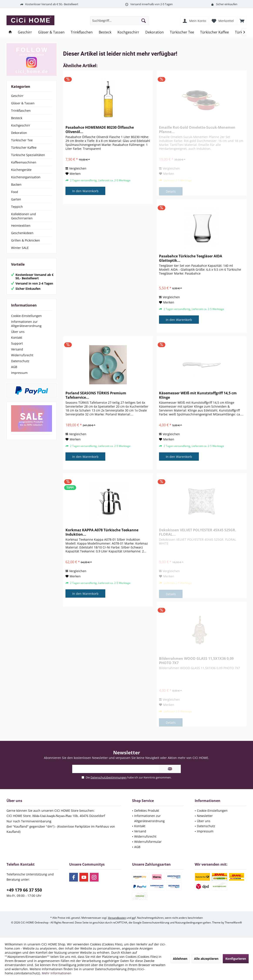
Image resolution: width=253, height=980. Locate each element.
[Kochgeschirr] (128, 32)
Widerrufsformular (148, 842)
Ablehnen (180, 959)
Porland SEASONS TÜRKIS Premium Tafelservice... (96, 395)
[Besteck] (105, 32)
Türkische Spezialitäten (28, 155)
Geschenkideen (22, 233)
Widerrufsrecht (22, 355)
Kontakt (17, 337)
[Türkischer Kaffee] (214, 32)
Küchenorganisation (26, 177)
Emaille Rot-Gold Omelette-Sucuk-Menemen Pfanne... (197, 130)
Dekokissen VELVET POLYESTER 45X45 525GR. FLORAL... (198, 532)
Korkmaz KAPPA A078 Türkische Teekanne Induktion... (102, 532)
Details (171, 191)
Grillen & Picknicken (26, 240)
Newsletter (205, 816)
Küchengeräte (21, 170)
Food (15, 192)
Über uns (18, 332)
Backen (16, 184)
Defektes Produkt (147, 811)
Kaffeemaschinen (24, 162)
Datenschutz (20, 361)
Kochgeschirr (21, 125)
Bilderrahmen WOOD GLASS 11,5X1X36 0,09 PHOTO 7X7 (196, 661)
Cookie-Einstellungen (26, 316)
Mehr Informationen (57, 973)
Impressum (19, 373)
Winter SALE (20, 248)
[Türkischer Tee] (182, 32)
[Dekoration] (155, 32)
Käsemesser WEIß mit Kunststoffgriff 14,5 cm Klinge (198, 395)
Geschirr (17, 96)
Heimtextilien (21, 226)
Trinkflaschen (21, 111)
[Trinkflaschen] (82, 32)
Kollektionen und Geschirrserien (23, 216)
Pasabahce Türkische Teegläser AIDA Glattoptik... (191, 258)
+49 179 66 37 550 (24, 890)
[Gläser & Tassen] (51, 32)
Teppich (17, 207)
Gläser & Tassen (23, 103)
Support (17, 343)
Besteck (17, 118)
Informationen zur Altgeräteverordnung (26, 324)
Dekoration (19, 133)
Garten (16, 199)
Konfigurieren (236, 959)
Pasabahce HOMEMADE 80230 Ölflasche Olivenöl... (100, 130)
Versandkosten (117, 918)
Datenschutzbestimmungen (109, 777)
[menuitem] (242, 21)
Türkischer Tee (22, 140)
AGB (14, 367)
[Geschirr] (25, 32)
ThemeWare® (233, 922)
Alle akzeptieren (206, 959)
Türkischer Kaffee (24, 147)
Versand (17, 349)
